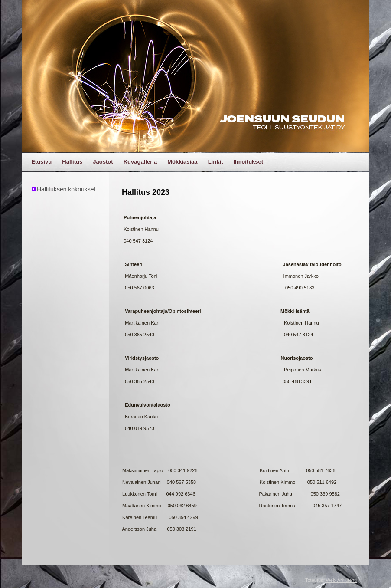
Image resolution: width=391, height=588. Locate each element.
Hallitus (72, 162)
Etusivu (41, 162)
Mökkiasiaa (182, 162)
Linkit (216, 162)
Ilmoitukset (248, 162)
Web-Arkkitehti (341, 580)
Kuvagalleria (140, 162)
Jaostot (103, 162)
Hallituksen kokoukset (66, 189)
